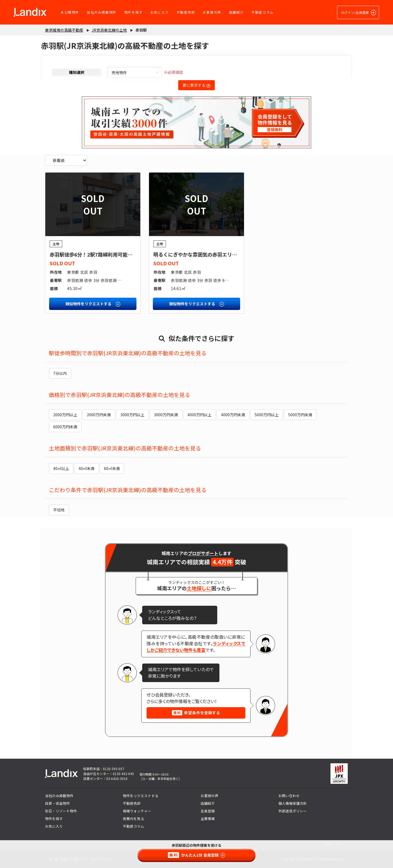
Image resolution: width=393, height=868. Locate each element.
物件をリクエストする (141, 796)
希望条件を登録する (196, 713)
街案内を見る (133, 819)
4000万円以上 (200, 415)
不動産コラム (263, 12)
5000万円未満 (300, 415)
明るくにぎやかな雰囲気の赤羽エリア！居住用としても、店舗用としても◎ (236, 254)
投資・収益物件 (57, 803)
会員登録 (208, 811)
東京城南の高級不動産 (64, 30)
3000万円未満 (166, 415)
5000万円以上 (267, 415)
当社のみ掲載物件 (102, 12)
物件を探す (133, 12)
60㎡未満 (112, 468)
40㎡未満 (87, 468)
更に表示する (196, 85)
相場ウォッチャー (137, 811)
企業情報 (208, 819)
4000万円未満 (233, 415)
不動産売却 (186, 12)
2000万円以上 (65, 415)
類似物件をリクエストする (93, 304)
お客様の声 (212, 12)
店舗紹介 (236, 12)
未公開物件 (70, 12)
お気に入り (160, 12)
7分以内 (60, 373)
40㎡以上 (61, 468)
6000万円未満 (65, 427)
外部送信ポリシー (293, 811)
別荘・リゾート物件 (61, 811)
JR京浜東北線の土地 (109, 30)
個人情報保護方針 (293, 803)
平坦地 (59, 510)
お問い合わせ (289, 796)
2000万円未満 (99, 415)
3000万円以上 (132, 415)
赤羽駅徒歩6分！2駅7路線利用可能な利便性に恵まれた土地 (116, 254)
